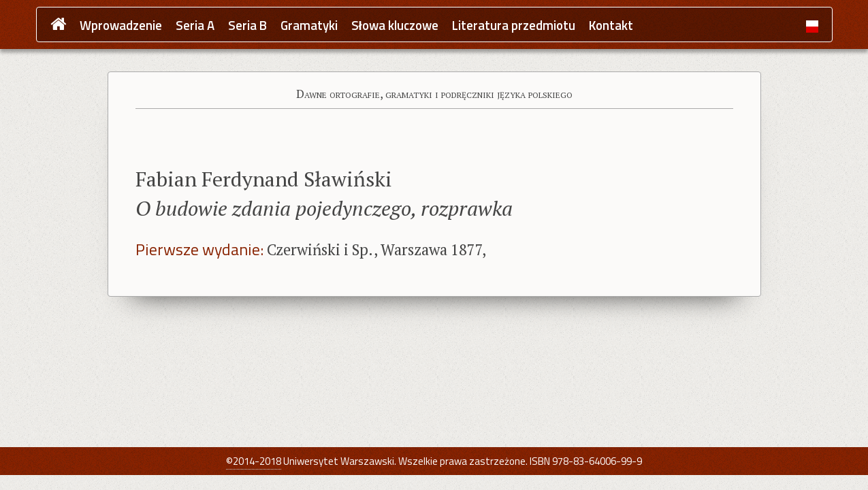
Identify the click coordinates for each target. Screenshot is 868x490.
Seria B (247, 26)
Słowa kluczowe (395, 26)
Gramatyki (309, 26)
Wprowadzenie (121, 26)
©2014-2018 (254, 461)
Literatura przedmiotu (514, 26)
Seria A (195, 26)
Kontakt (611, 26)
